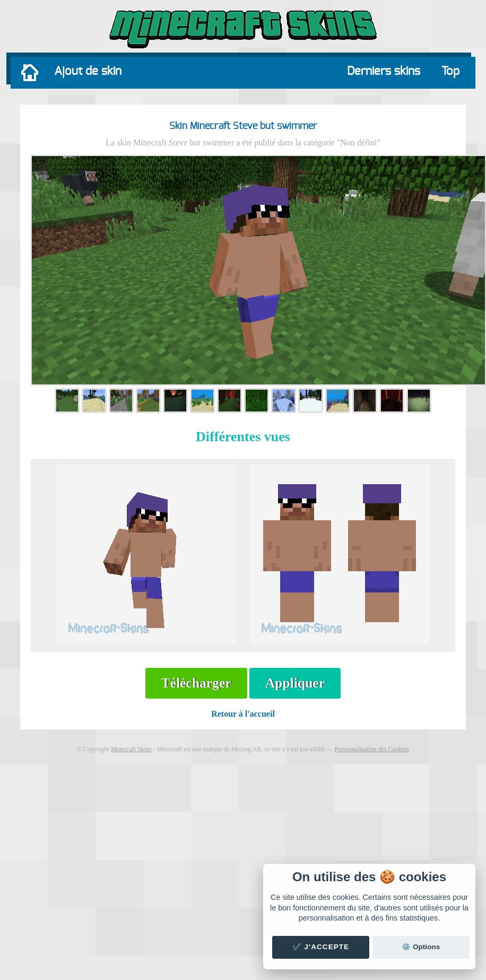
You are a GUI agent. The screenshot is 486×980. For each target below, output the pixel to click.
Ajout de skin (88, 71)
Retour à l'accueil (243, 714)
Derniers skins (384, 71)
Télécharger (196, 683)
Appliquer (295, 683)
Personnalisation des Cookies (372, 749)
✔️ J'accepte (321, 947)
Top (450, 71)
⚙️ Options (421, 947)
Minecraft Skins (131, 749)
